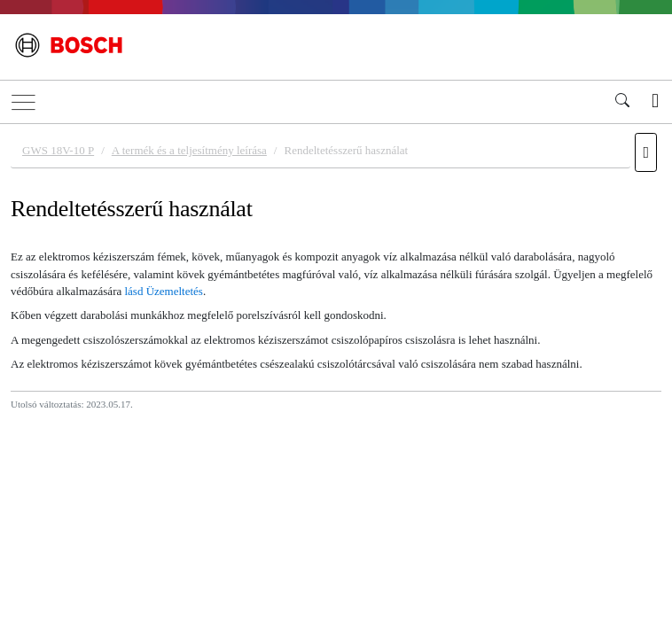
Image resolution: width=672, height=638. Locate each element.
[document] (336, 378)
